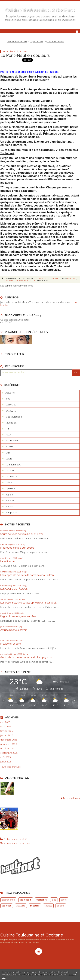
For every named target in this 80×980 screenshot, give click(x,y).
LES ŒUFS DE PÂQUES (14, 589)
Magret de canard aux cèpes (17, 548)
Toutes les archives (10, 767)
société (27, 280)
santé (64, 900)
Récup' (9, 506)
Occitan (10, 471)
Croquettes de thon (55, 41)
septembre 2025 (9, 753)
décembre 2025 (9, 740)
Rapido (9, 495)
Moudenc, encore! (11, 644)
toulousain (7, 280)
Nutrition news (13, 465)
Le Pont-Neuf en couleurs (25, 55)
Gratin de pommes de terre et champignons (26, 657)
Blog (47, 279)
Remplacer (11, 512)
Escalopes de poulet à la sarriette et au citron (27, 575)
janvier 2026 (7, 735)
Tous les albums (71, 798)
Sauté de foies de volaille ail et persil (22, 534)
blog (54, 900)
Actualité (39, 279)
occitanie (18, 280)
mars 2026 (6, 727)
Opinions (10, 488)
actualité (21, 906)
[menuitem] (18, 41)
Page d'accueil (37, 41)
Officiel (9, 482)
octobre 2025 (7, 749)
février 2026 (7, 731)
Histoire (10, 446)
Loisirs (9, 459)
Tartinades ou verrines (17, 41)
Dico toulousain (14, 417)
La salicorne (7, 561)
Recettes (10, 501)
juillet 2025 (6, 762)
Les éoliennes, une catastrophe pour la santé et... (29, 603)
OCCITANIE (54, 279)
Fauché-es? (11, 423)
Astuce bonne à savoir (13, 630)
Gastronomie (12, 441)
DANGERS (11, 411)
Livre (8, 453)
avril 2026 (5, 722)
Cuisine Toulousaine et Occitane (40, 10)
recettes (35, 906)
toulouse (72, 279)
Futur (8, 435)
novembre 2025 (9, 744)
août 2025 (5, 757)
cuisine (61, 906)
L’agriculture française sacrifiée (18, 616)
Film (7, 429)
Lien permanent (11, 279)
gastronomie (8, 900)
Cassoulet (11, 405)
